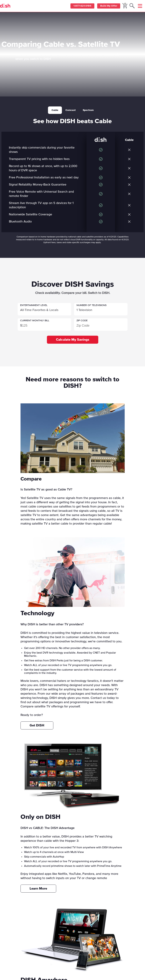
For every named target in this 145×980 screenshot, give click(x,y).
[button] (44, 309)
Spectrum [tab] (88, 110)
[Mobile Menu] (140, 6)
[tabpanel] (72, 179)
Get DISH (37, 725)
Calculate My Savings (73, 340)
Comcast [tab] (71, 110)
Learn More (38, 889)
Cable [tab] (55, 110)
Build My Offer (108, 6)
